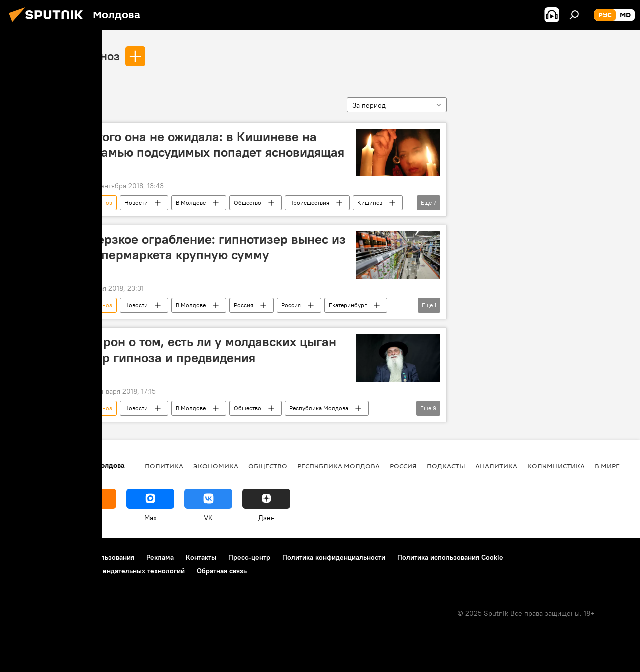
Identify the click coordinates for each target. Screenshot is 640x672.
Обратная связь (222, 571)
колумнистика (556, 466)
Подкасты (446, 466)
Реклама (160, 557)
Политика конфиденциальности (334, 557)
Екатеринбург (348, 305)
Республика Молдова (319, 408)
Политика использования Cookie (450, 557)
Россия (244, 305)
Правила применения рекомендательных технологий (98, 571)
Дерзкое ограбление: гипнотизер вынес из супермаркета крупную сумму (217, 247)
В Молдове (191, 203)
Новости (136, 203)
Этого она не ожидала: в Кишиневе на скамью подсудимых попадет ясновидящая (216, 145)
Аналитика (496, 466)
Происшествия (309, 203)
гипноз (101, 56)
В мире (607, 466)
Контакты (201, 557)
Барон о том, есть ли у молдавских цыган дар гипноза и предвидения (212, 349)
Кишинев (370, 203)
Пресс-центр (249, 557)
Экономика (216, 466)
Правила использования (95, 557)
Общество (248, 203)
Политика (164, 466)
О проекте (27, 557)
